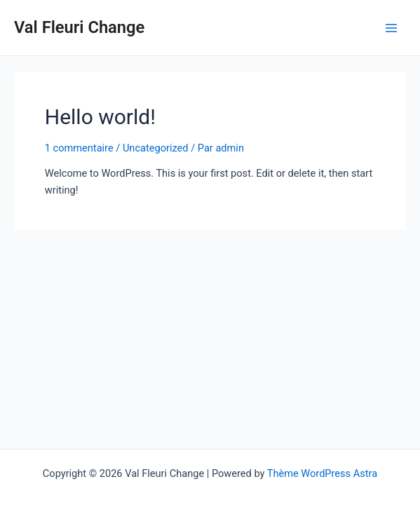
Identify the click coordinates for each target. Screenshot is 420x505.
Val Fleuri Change (79, 27)
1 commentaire (79, 148)
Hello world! (100, 117)
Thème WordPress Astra (322, 473)
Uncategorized (156, 148)
